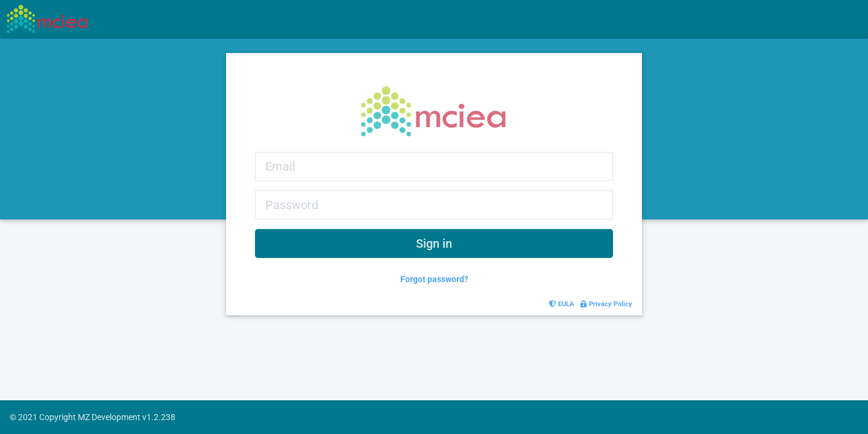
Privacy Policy (606, 304)
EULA (562, 304)
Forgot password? (434, 279)
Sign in (434, 244)
